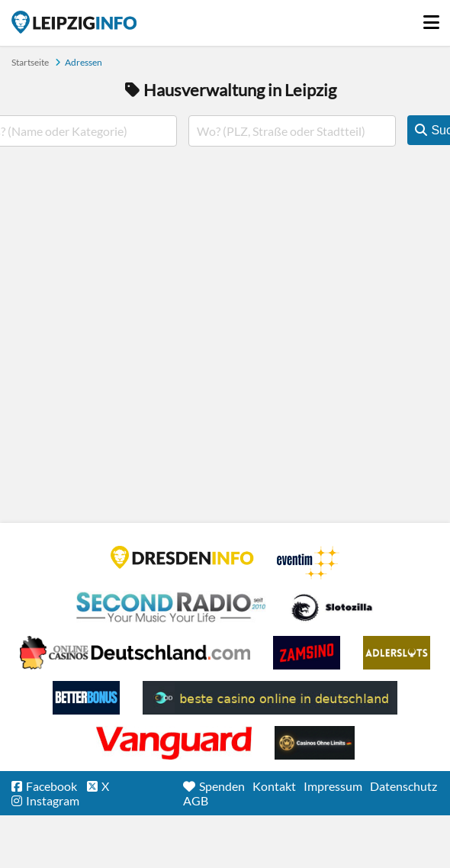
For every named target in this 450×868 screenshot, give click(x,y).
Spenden (222, 786)
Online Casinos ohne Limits (315, 743)
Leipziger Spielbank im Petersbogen (135, 653)
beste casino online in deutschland (270, 698)
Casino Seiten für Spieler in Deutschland (332, 608)
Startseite (74, 22)
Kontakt (274, 786)
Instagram (53, 800)
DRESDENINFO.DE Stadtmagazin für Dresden (182, 557)
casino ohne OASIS (174, 743)
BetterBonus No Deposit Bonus (86, 698)
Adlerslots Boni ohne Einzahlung (397, 653)
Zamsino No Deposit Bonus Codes (307, 653)
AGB (196, 800)
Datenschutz (403, 786)
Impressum (333, 786)
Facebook (51, 786)
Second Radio (172, 608)
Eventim (308, 563)
